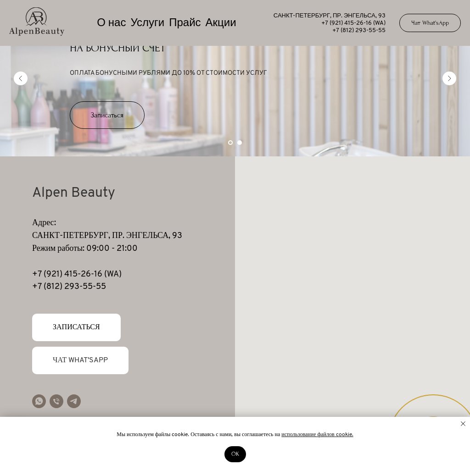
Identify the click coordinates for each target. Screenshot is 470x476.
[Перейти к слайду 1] (230, 143)
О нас (111, 23)
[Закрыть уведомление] (463, 424)
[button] (107, 115)
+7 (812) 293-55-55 (359, 30)
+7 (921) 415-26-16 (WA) (353, 23)
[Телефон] (56, 401)
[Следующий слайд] (449, 78)
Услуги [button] (147, 23)
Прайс (185, 23)
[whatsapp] (39, 401)
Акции (221, 23)
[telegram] (74, 401)
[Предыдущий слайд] (21, 78)
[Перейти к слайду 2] (240, 143)
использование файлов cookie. (317, 435)
